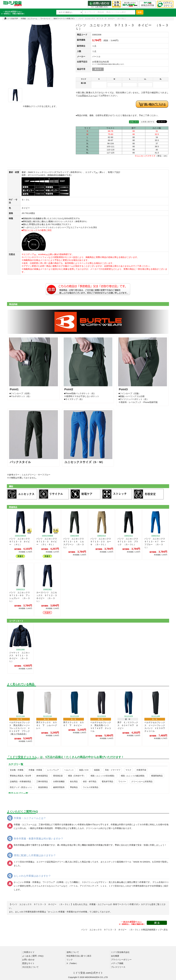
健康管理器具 (59, 787)
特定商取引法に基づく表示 (79, 956)
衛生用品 (74, 781)
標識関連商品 (157, 776)
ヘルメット (69, 770)
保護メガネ (84, 770)
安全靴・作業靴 (17, 770)
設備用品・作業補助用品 (20, 781)
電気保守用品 (107, 781)
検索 (140, 12)
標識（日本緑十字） (77, 776)
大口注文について (30, 967)
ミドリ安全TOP (11, 19)
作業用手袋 (141, 770)
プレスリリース (118, 967)
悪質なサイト (28, 963)
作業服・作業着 (35, 770)
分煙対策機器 (59, 781)
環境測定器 (58, 776)
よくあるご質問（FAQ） (33, 956)
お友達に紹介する (148, 122)
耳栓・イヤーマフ (113, 770)
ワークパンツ (45, 19)
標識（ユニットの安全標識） (103, 776)
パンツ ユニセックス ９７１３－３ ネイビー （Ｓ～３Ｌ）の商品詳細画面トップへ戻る (124, 930)
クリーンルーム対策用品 (142, 781)
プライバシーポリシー (121, 960)
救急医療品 (43, 787)
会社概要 (115, 956)
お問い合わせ (28, 960)
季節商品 (74, 787)
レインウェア (53, 770)
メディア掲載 (117, 963)
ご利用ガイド (28, 952)
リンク (70, 960)
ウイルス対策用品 (91, 787)
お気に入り (134, 122)
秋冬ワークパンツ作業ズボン (64, 19)
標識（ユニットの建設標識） (133, 776)
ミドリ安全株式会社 (120, 952)
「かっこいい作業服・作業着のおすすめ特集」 (68, 912)
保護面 (97, 770)
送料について (73, 952)
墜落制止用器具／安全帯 (20, 776)
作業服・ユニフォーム (29, 19)
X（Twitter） (72, 963)
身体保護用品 (42, 776)
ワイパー (122, 781)
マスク (128, 770)
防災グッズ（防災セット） (21, 787)
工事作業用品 (42, 781)
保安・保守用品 (90, 781)
